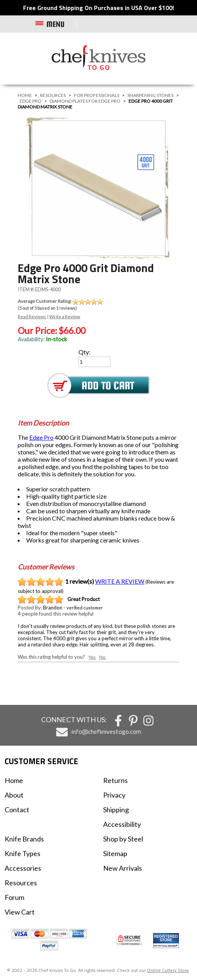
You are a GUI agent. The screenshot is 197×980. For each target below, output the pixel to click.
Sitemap (115, 853)
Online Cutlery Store (168, 970)
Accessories (23, 868)
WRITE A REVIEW (120, 581)
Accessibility (122, 824)
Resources (53, 95)
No (102, 657)
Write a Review (65, 316)
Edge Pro (31, 101)
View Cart (20, 912)
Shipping (116, 810)
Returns (115, 780)
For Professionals (97, 95)
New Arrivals (123, 868)
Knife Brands (24, 839)
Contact (17, 810)
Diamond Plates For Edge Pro (85, 101)
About (14, 795)
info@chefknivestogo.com (106, 731)
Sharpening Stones (150, 95)
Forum (14, 897)
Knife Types (23, 853)
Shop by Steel (123, 839)
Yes (92, 657)
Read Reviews (32, 316)
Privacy (114, 795)
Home (25, 95)
